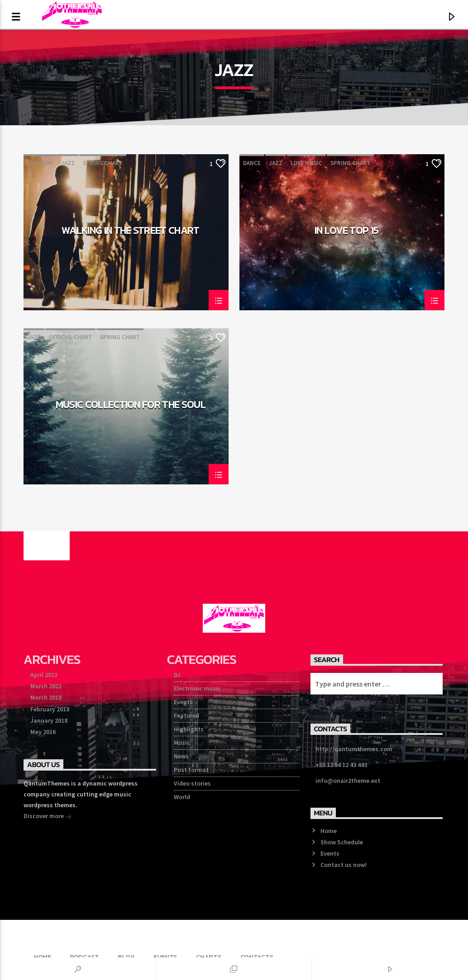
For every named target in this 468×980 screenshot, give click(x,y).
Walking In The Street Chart (131, 232)
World (182, 797)
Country (40, 163)
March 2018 (46, 697)
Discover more (48, 817)
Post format (191, 770)
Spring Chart (103, 163)
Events (183, 702)
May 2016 (43, 732)
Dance (252, 163)
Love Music (306, 163)
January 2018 (49, 720)
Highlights (189, 729)
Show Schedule (342, 842)
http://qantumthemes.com (354, 749)
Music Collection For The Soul (131, 406)
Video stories (192, 783)
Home (329, 831)
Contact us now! (344, 865)
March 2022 (46, 686)
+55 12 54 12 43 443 (341, 765)
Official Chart (70, 337)
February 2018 (50, 709)
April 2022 (44, 675)
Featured (186, 715)
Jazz (68, 163)
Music (182, 743)
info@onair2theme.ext (348, 781)
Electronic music (197, 688)
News (181, 756)
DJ (177, 675)
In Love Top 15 (347, 232)
